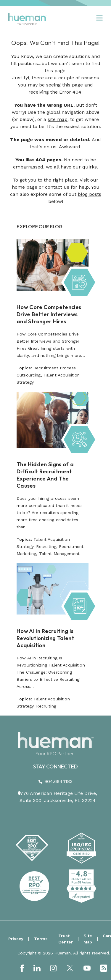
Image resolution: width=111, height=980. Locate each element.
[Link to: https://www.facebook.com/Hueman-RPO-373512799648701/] (22, 968)
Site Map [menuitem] (88, 939)
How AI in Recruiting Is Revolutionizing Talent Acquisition (45, 638)
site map (58, 119)
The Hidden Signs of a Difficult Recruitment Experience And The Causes (45, 475)
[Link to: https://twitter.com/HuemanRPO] (70, 968)
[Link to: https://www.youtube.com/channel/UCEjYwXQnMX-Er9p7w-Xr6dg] (87, 968)
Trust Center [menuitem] (66, 939)
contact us (57, 187)
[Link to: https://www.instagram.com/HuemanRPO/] (53, 968)
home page (25, 187)
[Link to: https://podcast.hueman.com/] (104, 968)
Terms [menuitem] (41, 939)
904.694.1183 (58, 781)
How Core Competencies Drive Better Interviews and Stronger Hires (49, 314)
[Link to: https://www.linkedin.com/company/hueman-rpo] (37, 968)
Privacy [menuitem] (16, 939)
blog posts (90, 194)
